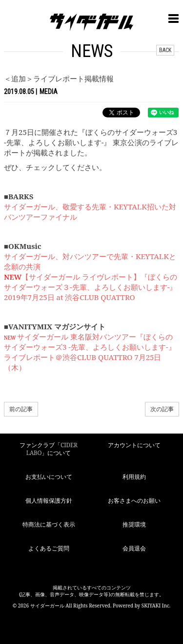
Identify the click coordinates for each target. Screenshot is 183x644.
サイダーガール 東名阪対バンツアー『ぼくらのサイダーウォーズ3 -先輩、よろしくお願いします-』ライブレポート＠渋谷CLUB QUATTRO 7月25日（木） (90, 352)
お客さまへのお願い (134, 501)
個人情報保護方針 (49, 501)
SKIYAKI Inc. (156, 606)
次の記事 (162, 409)
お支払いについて (49, 477)
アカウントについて (134, 445)
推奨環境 (134, 524)
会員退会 (134, 548)
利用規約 (134, 477)
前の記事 (21, 409)
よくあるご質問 (49, 548)
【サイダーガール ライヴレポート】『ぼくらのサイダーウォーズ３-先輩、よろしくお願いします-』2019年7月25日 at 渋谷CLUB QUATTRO (91, 287)
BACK (165, 50)
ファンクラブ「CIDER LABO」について (48, 449)
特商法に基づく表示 (49, 524)
